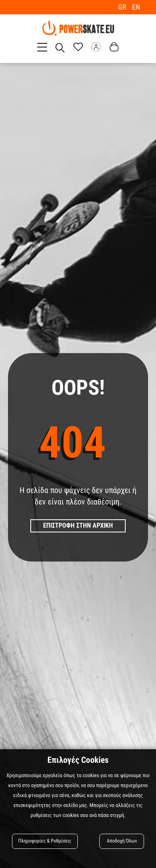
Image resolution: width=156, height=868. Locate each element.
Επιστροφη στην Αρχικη (78, 525)
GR (123, 7)
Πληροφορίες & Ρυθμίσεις (45, 841)
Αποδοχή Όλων (122, 841)
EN (136, 7)
